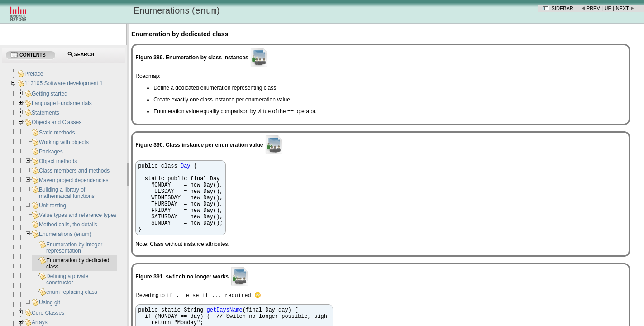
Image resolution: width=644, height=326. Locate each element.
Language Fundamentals (62, 103)
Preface (34, 74)
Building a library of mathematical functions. (67, 193)
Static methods (57, 133)
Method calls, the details (68, 225)
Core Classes (48, 313)
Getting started (50, 94)
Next (623, 8)
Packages (51, 152)
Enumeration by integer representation (74, 248)
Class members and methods (74, 171)
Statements (45, 113)
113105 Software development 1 (64, 83)
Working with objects (64, 142)
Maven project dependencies (74, 180)
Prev (593, 8)
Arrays (40, 322)
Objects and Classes (57, 122)
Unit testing (52, 206)
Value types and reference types (78, 215)
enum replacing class (72, 292)
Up (608, 8)
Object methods (58, 161)
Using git (50, 302)
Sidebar (563, 8)
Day (186, 168)
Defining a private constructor (67, 279)
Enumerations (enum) (65, 234)
